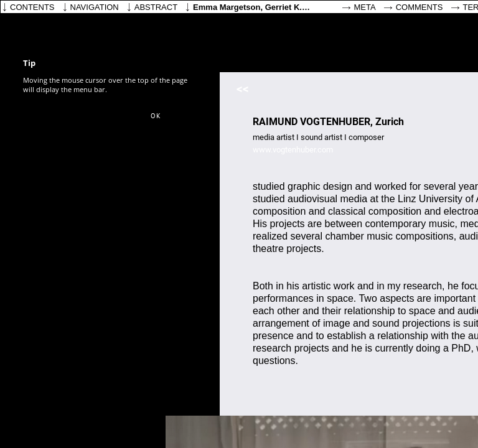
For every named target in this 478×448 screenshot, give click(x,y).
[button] (156, 116)
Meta (365, 7)
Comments (419, 7)
